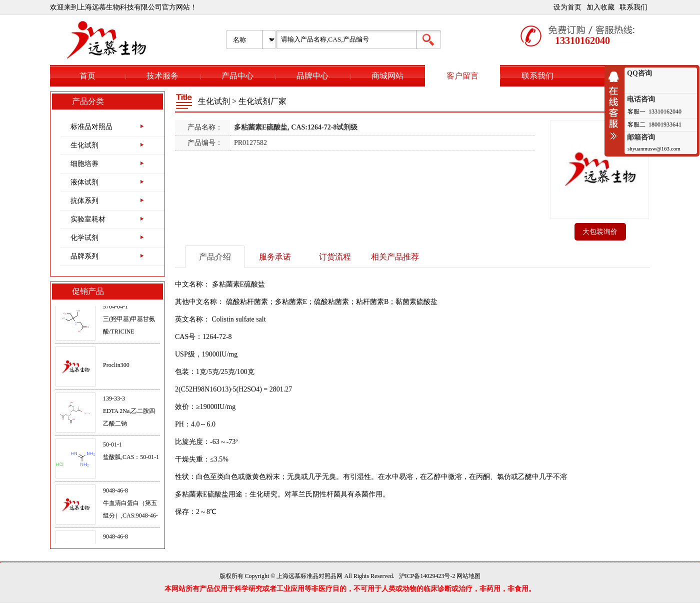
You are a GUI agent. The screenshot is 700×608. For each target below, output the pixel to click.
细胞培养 (84, 164)
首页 (87, 76)
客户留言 (462, 76)
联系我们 (633, 7)
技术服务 (162, 76)
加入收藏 (600, 7)
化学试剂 (84, 238)
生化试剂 (84, 145)
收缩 (616, 105)
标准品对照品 (91, 127)
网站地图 (468, 576)
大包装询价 (600, 232)
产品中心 (237, 76)
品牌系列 (84, 256)
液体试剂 (84, 182)
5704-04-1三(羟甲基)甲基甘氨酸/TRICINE (129, 320)
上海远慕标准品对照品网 (309, 576)
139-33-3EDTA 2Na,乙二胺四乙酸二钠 (129, 412)
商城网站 (387, 76)
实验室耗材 (88, 219)
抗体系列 (84, 201)
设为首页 (567, 7)
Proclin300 (116, 366)
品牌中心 (312, 76)
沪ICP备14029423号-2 (427, 576)
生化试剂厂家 (262, 101)
